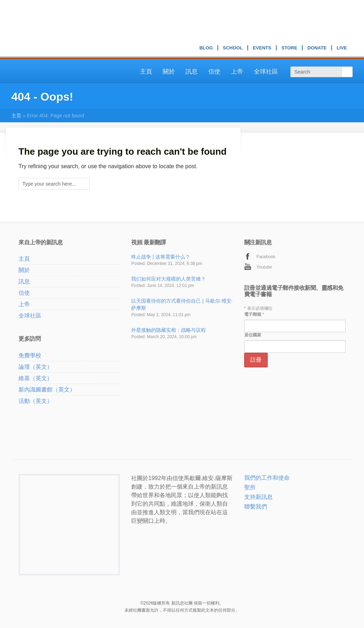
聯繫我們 (256, 507)
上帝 (237, 72)
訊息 (192, 72)
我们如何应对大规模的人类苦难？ (168, 279)
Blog (206, 49)
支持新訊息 (258, 497)
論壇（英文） (36, 367)
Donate (317, 49)
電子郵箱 (254, 314)
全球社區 (266, 72)
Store (290, 49)
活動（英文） (36, 401)
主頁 (146, 72)
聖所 (250, 487)
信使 (214, 72)
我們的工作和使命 (267, 478)
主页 (16, 116)
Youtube (264, 267)
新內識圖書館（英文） (47, 390)
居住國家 (253, 335)
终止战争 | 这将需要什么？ (160, 257)
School (233, 49)
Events (262, 49)
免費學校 (30, 355)
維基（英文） (36, 378)
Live (342, 49)
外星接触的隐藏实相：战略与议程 (168, 330)
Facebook (266, 257)
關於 (169, 72)
